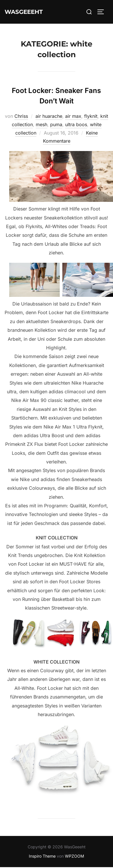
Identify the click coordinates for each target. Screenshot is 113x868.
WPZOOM (75, 856)
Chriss (21, 116)
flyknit (91, 116)
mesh (42, 124)
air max (73, 116)
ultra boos (76, 124)
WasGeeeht (24, 12)
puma (56, 124)
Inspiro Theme (42, 856)
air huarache (49, 116)
